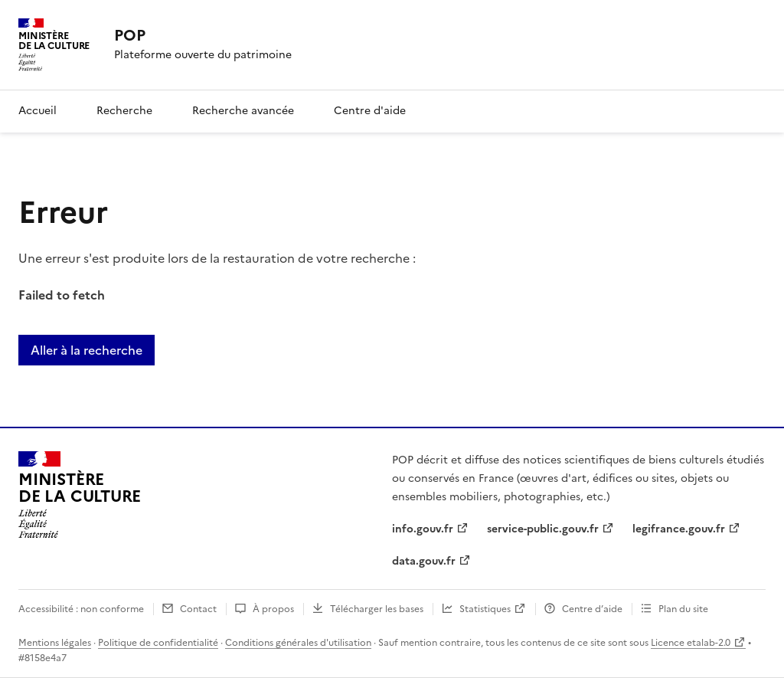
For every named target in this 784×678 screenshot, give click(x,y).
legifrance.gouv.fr (679, 529)
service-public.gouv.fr (543, 529)
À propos (273, 609)
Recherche (124, 111)
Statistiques (485, 609)
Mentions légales (55, 643)
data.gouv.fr (424, 561)
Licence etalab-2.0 (691, 643)
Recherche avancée (243, 111)
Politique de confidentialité (158, 643)
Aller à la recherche (87, 350)
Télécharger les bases (377, 609)
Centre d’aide (592, 609)
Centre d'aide (370, 111)
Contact (198, 609)
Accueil (38, 111)
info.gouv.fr (423, 529)
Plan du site (683, 609)
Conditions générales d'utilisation (298, 643)
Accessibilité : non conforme (81, 609)
